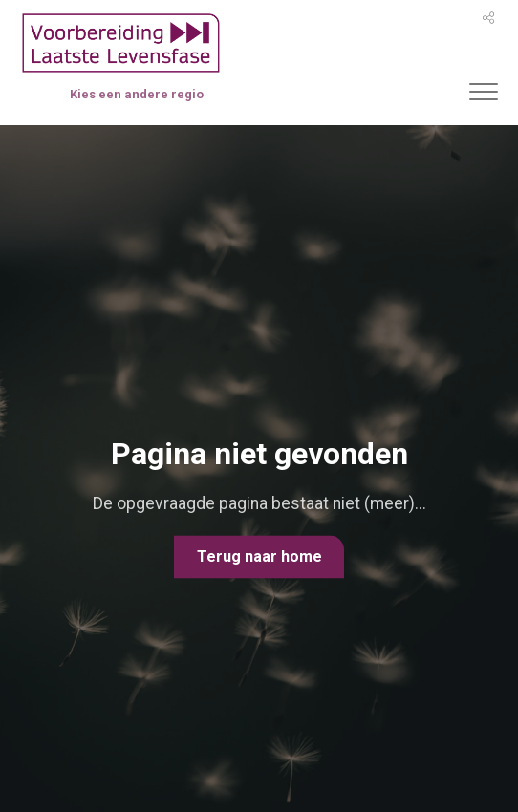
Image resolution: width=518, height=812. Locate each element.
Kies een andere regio (137, 94)
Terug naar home (259, 556)
